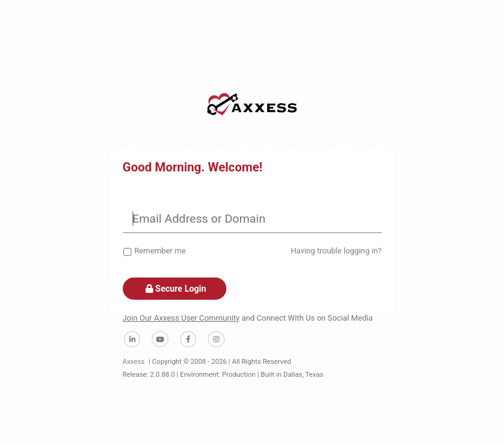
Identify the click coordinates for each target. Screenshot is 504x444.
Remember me (160, 251)
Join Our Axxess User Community (181, 318)
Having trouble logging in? (336, 251)
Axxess (134, 362)
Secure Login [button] (175, 289)
